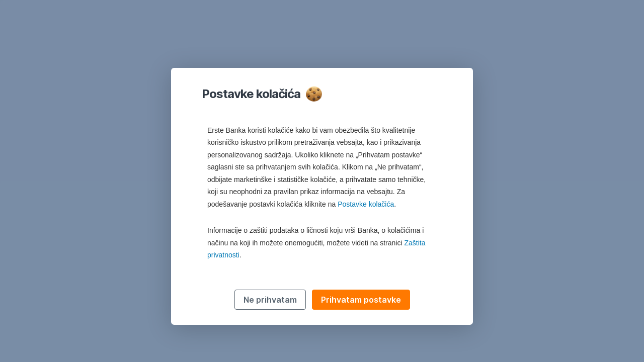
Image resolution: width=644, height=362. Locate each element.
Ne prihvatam (270, 300)
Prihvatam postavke (361, 300)
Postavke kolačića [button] (366, 204)
